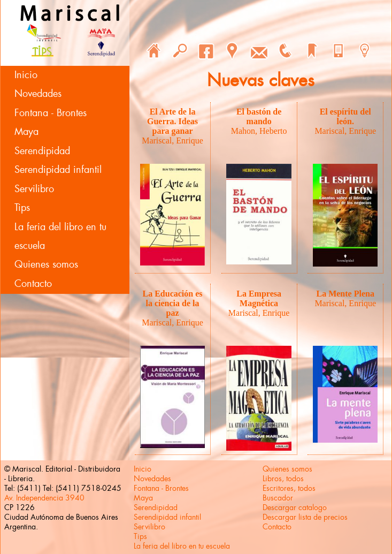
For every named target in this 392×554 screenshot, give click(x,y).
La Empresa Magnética (259, 298)
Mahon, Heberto (259, 131)
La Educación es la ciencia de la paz (173, 303)
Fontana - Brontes (51, 113)
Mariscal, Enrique (172, 141)
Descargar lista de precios (305, 517)
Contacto (33, 284)
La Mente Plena (345, 294)
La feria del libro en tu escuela (60, 236)
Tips (22, 208)
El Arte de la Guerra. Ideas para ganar (172, 121)
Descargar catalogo (295, 507)
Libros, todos (283, 479)
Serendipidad (42, 151)
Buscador (278, 498)
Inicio (26, 75)
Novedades (38, 94)
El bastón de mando (259, 116)
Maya (26, 132)
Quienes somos (46, 264)
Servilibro (34, 189)
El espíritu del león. (345, 116)
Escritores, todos (289, 488)
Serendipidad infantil (58, 170)
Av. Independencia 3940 (44, 498)
